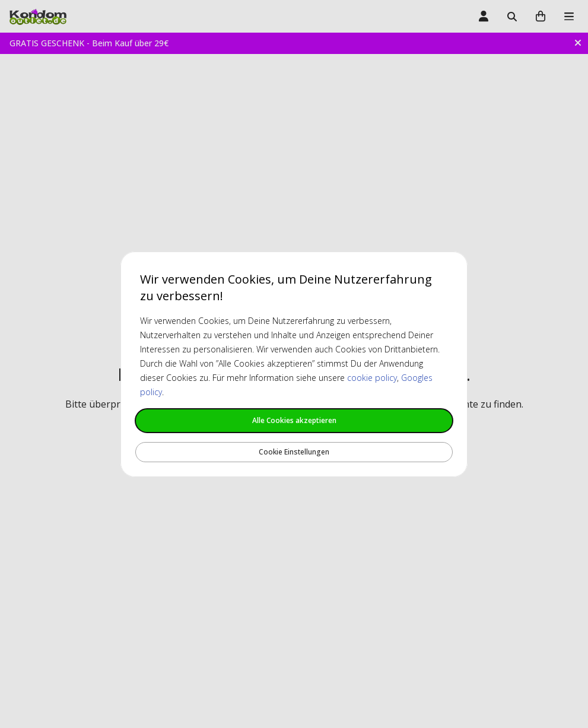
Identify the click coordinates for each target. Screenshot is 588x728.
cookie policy (372, 378)
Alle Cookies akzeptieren (294, 420)
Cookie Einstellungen (294, 452)
